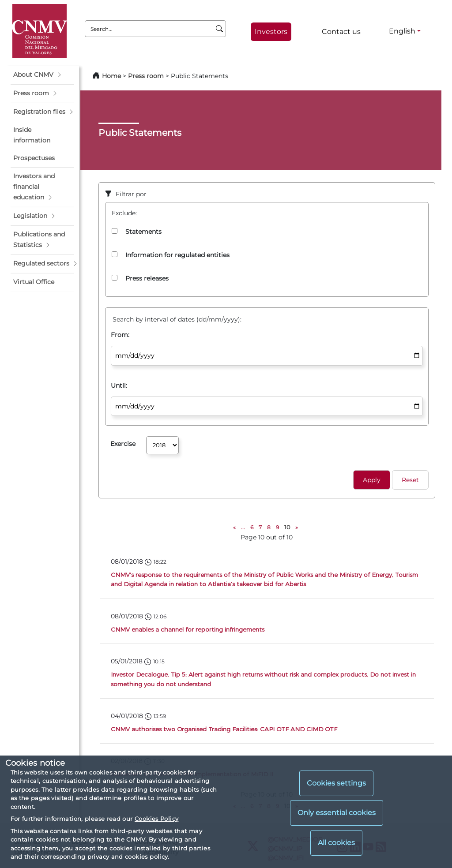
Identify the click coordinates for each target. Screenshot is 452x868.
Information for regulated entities (177, 255)
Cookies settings (336, 783)
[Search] (220, 29)
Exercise (123, 444)
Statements (143, 232)
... (243, 527)
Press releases (147, 278)
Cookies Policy (156, 819)
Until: (119, 385)
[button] (42, 75)
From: (120, 335)
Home (111, 76)
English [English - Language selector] (402, 31)
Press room (147, 76)
